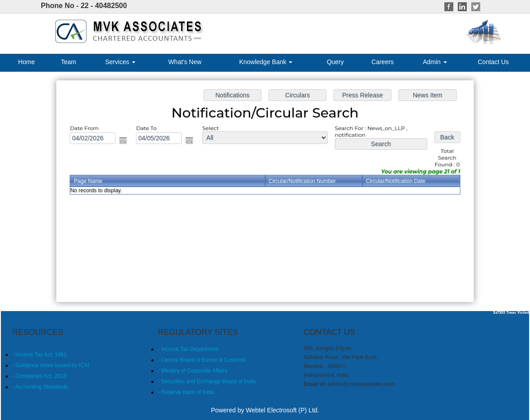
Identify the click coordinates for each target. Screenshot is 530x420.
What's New (185, 62)
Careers (382, 62)
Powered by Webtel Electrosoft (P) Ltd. (265, 410)
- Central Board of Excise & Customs (202, 360)
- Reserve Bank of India (186, 392)
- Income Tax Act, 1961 (39, 355)
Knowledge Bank (266, 62)
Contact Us (493, 62)
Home (26, 62)
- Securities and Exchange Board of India (207, 381)
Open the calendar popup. (126, 141)
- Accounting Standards (40, 387)
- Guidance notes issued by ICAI (51, 365)
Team (69, 62)
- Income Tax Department (188, 349)
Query (335, 62)
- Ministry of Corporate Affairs (193, 371)
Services (121, 62)
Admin (435, 62)
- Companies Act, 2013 (39, 376)
